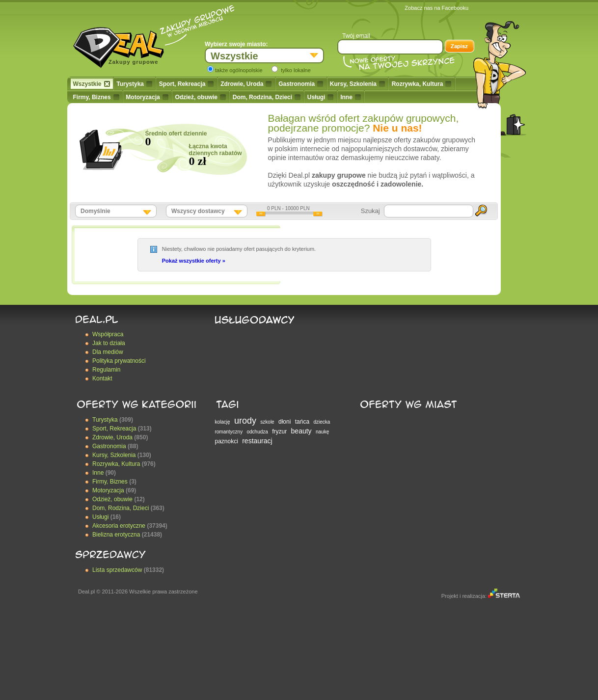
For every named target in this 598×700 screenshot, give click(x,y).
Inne (351, 97)
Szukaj (370, 211)
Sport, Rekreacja (187, 84)
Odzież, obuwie (200, 97)
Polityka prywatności (119, 361)
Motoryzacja (147, 97)
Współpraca (108, 334)
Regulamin (106, 370)
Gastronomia (301, 84)
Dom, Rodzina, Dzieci (267, 97)
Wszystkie (92, 84)
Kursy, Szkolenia (357, 84)
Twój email (356, 36)
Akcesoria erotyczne (119, 526)
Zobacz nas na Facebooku (436, 8)
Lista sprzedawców (117, 570)
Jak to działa (109, 343)
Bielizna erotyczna (116, 535)
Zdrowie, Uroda (246, 84)
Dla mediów (108, 352)
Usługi (321, 97)
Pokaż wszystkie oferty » (194, 261)
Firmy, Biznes (96, 97)
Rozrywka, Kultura (422, 84)
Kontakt (102, 378)
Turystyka (134, 84)
